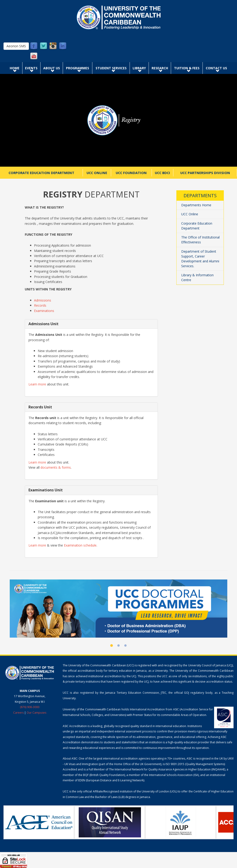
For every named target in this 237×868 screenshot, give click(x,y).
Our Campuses (36, 713)
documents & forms (56, 467)
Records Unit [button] (40, 407)
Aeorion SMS (16, 46)
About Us (52, 68)
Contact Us (216, 68)
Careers (18, 713)
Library (139, 68)
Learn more (37, 384)
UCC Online (97, 173)
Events (31, 68)
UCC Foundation (131, 173)
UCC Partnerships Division (205, 173)
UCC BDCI (162, 173)
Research (160, 68)
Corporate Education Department (41, 173)
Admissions (43, 300)
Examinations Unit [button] (46, 490)
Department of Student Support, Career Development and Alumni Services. (200, 259)
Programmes (78, 68)
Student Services (111, 68)
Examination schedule (80, 545)
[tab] (91, 324)
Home (15, 68)
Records (40, 305)
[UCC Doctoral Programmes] (118, 609)
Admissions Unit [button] (44, 324)
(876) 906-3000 (30, 707)
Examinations (44, 311)
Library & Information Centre (197, 277)
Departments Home (196, 205)
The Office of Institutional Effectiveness (200, 240)
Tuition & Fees (187, 68)
